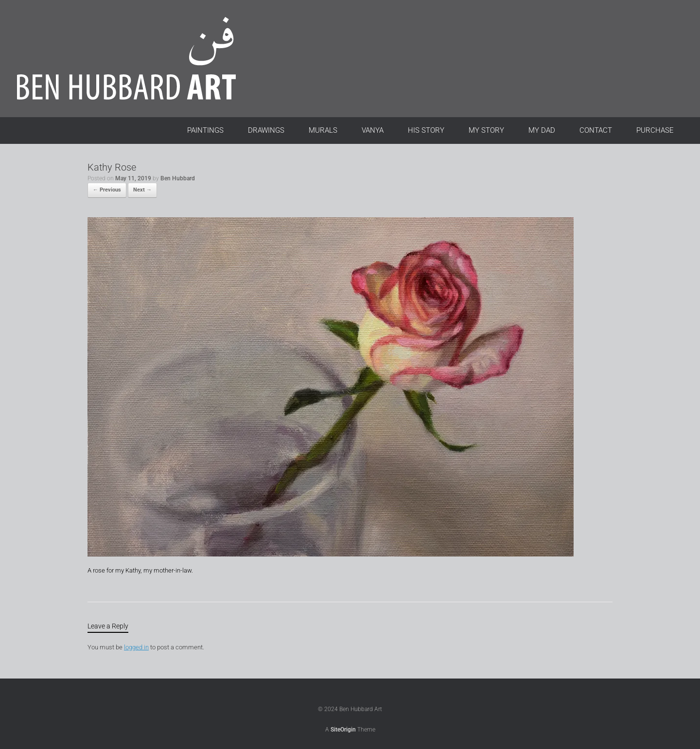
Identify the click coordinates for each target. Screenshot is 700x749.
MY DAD (542, 130)
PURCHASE (655, 130)
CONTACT (596, 130)
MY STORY (486, 130)
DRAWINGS (266, 130)
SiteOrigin (343, 730)
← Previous (107, 190)
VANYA (373, 130)
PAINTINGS (205, 130)
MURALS (323, 130)
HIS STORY (426, 130)
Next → (142, 190)
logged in (136, 647)
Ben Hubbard (178, 178)
